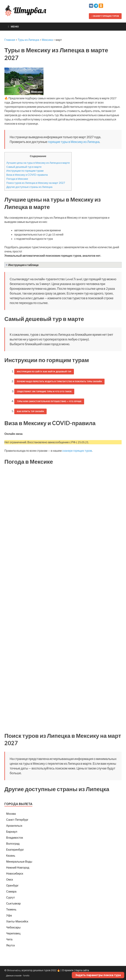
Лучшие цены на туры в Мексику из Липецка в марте (38, 163)
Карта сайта (82, 970)
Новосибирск (15, 873)
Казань (11, 855)
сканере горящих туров (77, 451)
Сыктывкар (13, 903)
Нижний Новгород (18, 867)
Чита (9, 939)
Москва (11, 814)
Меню (15, 26)
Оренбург (12, 885)
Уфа (9, 915)
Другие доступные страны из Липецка (29, 187)
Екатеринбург (15, 849)
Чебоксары (13, 927)
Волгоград (13, 843)
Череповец (13, 933)
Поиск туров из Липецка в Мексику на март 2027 (36, 183)
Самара (11, 891)
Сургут (10, 897)
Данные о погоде (14, 976)
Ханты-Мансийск (17, 921)
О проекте (68, 970)
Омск (10, 879)
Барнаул (12, 832)
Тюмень (11, 909)
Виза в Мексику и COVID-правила (27, 175)
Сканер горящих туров (105, 16)
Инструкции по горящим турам (25, 171)
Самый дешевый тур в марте (24, 167)
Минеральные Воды (19, 861)
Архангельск (14, 826)
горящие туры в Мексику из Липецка (74, 142)
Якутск (10, 945)
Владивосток (15, 837)
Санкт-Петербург (17, 820)
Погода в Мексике (17, 179)
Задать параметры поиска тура (98, 975)
